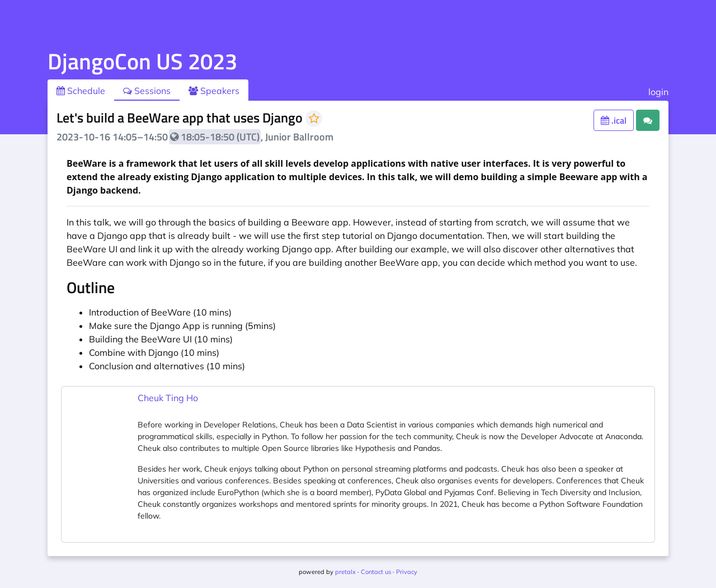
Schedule (81, 91)
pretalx (345, 572)
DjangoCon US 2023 (142, 61)
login (658, 92)
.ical (614, 120)
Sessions (147, 91)
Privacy (407, 572)
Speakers (214, 91)
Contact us (376, 572)
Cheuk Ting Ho (168, 398)
